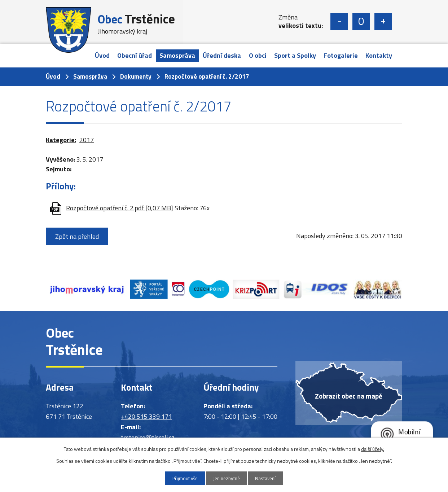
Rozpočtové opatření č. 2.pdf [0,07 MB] (120, 208)
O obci (258, 55)
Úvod (102, 55)
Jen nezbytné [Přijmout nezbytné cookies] (227, 478)
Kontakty (379, 55)
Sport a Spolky (295, 55)
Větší (383, 21)
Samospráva (177, 55)
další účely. (373, 448)
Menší (339, 21)
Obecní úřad (135, 55)
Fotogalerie (341, 55)
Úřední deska (222, 55)
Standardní (361, 21)
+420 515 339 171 (146, 416)
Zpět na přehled (78, 236)
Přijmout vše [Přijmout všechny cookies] (181, 478)
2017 (87, 140)
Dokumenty (136, 76)
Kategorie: (61, 140)
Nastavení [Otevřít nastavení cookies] (270, 478)
